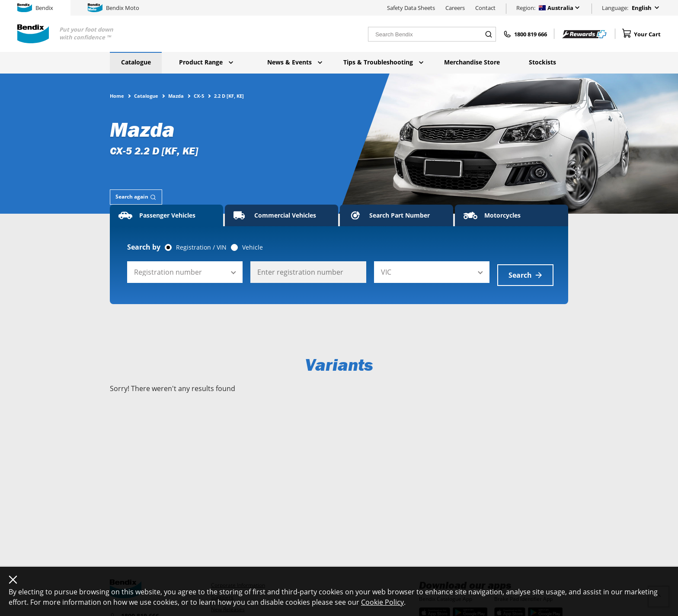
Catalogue (136, 62)
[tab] (136, 197)
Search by (144, 247)
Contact (485, 8)
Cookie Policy (382, 602)
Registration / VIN (201, 247)
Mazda (176, 96)
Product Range (206, 62)
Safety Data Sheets (411, 8)
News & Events (295, 62)
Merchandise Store (472, 62)
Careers (455, 8)
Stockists (542, 62)
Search (525, 272)
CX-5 (199, 96)
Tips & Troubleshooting (383, 62)
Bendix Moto (114, 8)
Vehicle (253, 247)
